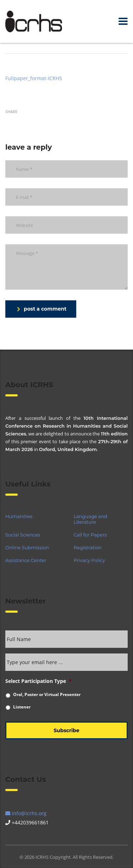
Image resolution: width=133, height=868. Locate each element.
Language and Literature (91, 519)
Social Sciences (23, 535)
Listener (22, 707)
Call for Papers (90, 535)
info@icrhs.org (26, 813)
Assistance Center (26, 560)
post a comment (42, 309)
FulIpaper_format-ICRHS (34, 78)
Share (11, 112)
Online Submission (27, 547)
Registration (88, 547)
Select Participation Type (38, 681)
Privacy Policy (89, 560)
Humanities (19, 516)
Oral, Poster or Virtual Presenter (47, 694)
